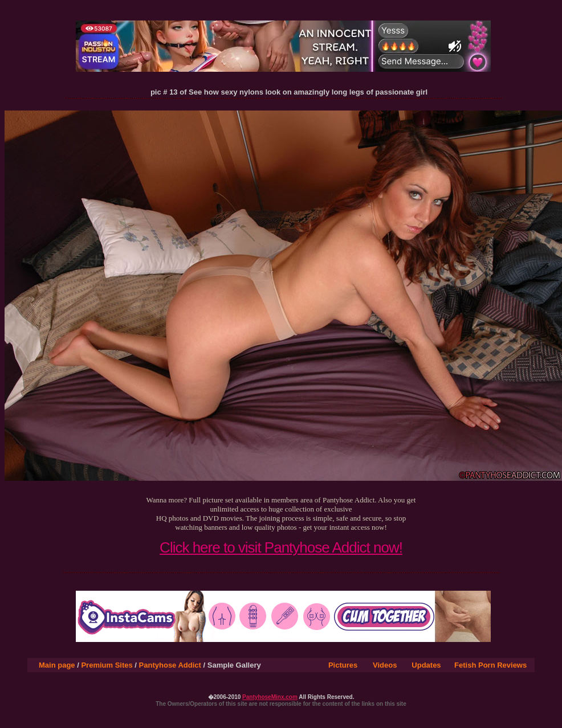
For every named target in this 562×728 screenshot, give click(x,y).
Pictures (343, 665)
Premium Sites (107, 665)
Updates (426, 665)
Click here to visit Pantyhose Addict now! (281, 547)
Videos (385, 665)
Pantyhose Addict (170, 665)
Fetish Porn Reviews (490, 665)
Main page (57, 665)
